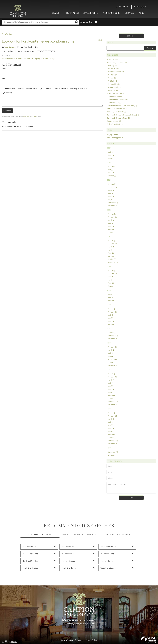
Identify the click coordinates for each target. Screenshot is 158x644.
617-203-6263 (123, 7)
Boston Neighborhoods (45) (117, 62)
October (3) (112, 259)
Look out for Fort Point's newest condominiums (38, 41)
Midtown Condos (69, 554)
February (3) (112, 187)
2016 (109, 343)
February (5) (112, 217)
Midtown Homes (107, 554)
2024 (109, 162)
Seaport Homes (107, 561)
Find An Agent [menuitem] (72, 13)
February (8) (112, 377)
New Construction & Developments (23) (122, 106)
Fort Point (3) (113, 81)
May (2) (110, 318)
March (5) (111, 294)
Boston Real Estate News (12, 59)
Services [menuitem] (130, 13)
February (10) (113, 416)
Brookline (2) (112, 75)
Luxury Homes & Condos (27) (118, 99)
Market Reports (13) (114, 121)
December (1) (113, 206)
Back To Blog (7, 34)
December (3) (113, 405)
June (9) (111, 428)
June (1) (111, 155)
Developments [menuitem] (91, 13)
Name (4, 69)
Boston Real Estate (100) (116, 93)
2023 (109, 180)
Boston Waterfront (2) (116, 72)
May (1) (110, 170)
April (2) (111, 152)
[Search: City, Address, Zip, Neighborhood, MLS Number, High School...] (38, 22)
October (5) (112, 437)
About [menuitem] (143, 13)
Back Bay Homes (68, 547)
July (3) (110, 356)
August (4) (111, 434)
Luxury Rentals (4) (114, 103)
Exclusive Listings (118, 534)
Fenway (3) (112, 78)
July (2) (110, 392)
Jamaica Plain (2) (114, 84)
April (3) (111, 315)
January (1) (112, 166)
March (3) (111, 419)
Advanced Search (87, 22)
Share (100, 40)
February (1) (112, 244)
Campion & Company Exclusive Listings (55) (123, 115)
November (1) (113, 203)
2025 (109, 148)
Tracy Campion (10, 47)
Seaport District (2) (115, 87)
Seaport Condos (68, 561)
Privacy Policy (26, 116)
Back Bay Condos (30, 547)
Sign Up (136, 7)
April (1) (111, 193)
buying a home (113, 135)
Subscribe (131, 36)
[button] (77, 22)
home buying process (115, 138)
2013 (109, 448)
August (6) (111, 395)
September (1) (113, 359)
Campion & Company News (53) (119, 118)
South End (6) (113, 90)
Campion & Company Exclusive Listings (39, 59)
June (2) (111, 253)
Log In (144, 7)
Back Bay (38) (113, 66)
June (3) (111, 196)
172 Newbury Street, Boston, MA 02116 (79, 624)
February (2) (112, 274)
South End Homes (69, 568)
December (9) (113, 455)
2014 (109, 409)
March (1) (111, 190)
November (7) (113, 452)
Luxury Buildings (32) (115, 96)
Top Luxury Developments (79, 534)
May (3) (110, 250)
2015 (109, 370)
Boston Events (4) (114, 59)
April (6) (111, 422)
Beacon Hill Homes (30, 554)
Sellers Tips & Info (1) (115, 124)
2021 (109, 237)
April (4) (111, 383)
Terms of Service (35, 116)
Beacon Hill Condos (109, 547)
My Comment (7, 93)
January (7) (112, 309)
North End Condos (30, 561)
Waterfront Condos (108, 568)
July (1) (110, 158)
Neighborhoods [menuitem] (112, 13)
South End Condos (30, 568)
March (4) (111, 380)
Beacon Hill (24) (113, 69)
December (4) (113, 339)
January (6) (112, 374)
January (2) (112, 184)
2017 (109, 328)
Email (4, 79)
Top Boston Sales (40, 534)
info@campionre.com (72, 620)
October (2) (112, 332)
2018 (109, 305)
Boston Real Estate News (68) (118, 109)
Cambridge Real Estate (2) (117, 112)
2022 (109, 210)
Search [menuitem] (56, 13)
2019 (109, 290)
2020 (109, 266)
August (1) (111, 229)
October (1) (112, 176)
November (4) (113, 441)
